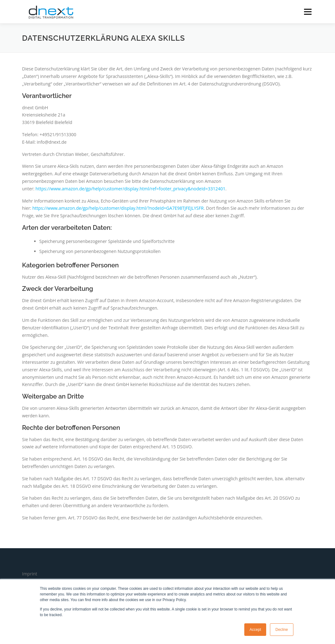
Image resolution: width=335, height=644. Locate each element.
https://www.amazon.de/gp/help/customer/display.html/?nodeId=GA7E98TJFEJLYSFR (118, 208)
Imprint (30, 574)
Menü (308, 12)
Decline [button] (282, 630)
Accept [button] (255, 630)
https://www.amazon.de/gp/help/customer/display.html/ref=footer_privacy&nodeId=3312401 (131, 189)
